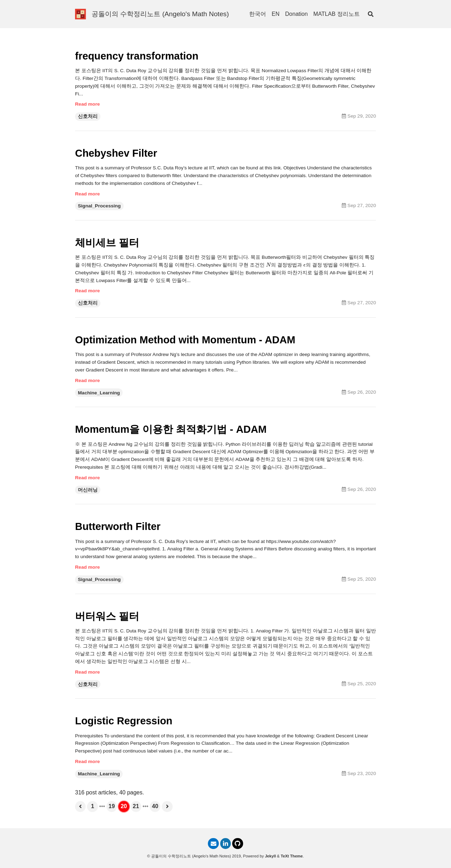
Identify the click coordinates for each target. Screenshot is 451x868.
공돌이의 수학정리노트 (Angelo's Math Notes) (160, 14)
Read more (87, 105)
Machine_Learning (99, 396)
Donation (296, 14)
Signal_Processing (99, 208)
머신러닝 (88, 494)
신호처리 (88, 117)
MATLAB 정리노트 (336, 14)
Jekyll (270, 856)
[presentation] (268, 267)
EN (276, 14)
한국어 (258, 14)
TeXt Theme (292, 856)
